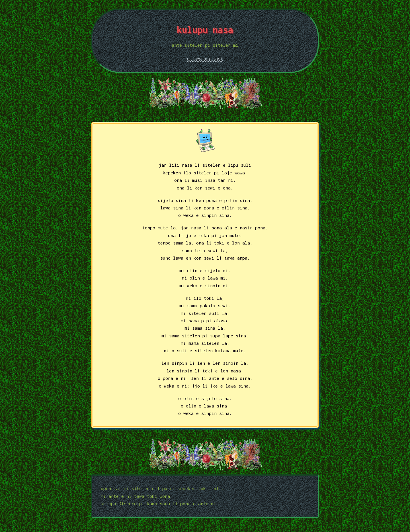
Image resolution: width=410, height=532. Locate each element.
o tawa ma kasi (205, 58)
